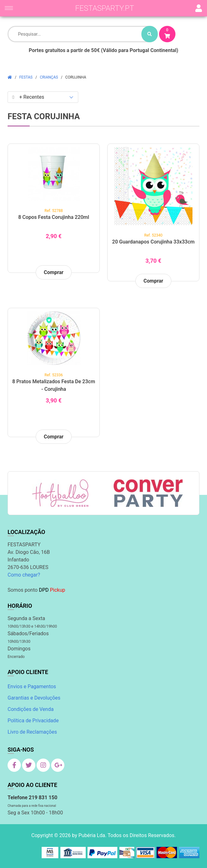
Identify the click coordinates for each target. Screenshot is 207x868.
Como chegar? (24, 575)
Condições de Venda (31, 709)
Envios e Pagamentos (32, 686)
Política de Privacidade (33, 721)
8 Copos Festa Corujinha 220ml (54, 217)
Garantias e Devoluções (34, 698)
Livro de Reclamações (32, 732)
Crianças (49, 77)
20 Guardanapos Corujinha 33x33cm (153, 242)
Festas (26, 77)
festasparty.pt (105, 8)
